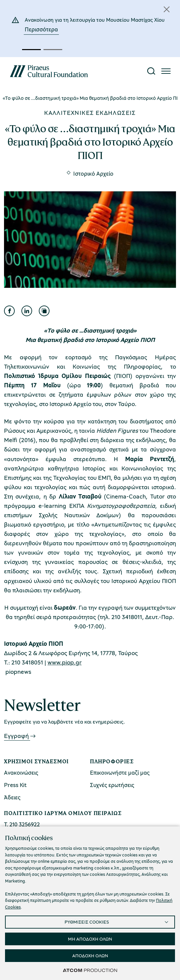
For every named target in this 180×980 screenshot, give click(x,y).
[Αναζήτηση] (151, 71)
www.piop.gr (65, 662)
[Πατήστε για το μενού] (166, 71)
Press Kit (15, 785)
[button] (31, 50)
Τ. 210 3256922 (22, 824)
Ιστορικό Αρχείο (93, 173)
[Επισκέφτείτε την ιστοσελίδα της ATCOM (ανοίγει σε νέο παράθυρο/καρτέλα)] (90, 970)
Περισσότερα (41, 29)
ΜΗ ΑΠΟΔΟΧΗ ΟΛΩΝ (90, 939)
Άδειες (12, 797)
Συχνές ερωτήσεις (112, 785)
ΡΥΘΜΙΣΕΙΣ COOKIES (87, 922)
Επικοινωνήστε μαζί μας (120, 772)
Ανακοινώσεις (21, 772)
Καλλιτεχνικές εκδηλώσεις (90, 113)
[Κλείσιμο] (167, 9)
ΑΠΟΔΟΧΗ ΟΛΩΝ (90, 955)
